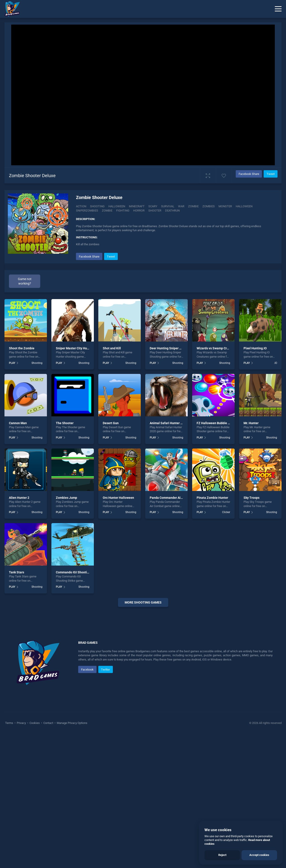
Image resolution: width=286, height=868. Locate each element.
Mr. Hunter (251, 423)
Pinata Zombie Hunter (212, 498)
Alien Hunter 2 (19, 498)
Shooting (97, 206)
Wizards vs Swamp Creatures (217, 348)
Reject (222, 855)
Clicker (226, 512)
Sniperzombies (87, 211)
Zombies (209, 206)
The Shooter (65, 423)
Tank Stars (17, 572)
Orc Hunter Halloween (118, 498)
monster (225, 206)
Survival (168, 206)
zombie (107, 211)
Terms (9, 723)
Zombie (193, 206)
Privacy (21, 723)
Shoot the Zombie (22, 348)
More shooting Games (143, 602)
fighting (123, 211)
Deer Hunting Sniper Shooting (171, 348)
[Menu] (278, 9)
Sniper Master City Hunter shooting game (85, 348)
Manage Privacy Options (72, 723)
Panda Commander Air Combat (172, 498)
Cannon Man (18, 423)
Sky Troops (251, 498)
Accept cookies (259, 855)
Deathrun (172, 211)
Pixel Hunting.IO (255, 348)
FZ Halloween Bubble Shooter (218, 423)
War (181, 206)
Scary (153, 206)
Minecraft (137, 206)
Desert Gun (111, 423)
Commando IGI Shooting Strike (78, 572)
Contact (48, 723)
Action (81, 206)
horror (139, 211)
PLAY (12, 363)
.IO (275, 363)
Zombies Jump (66, 498)
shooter (155, 211)
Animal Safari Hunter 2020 (169, 423)
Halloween (117, 206)
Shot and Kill (112, 348)
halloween (244, 206)
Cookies (35, 723)
